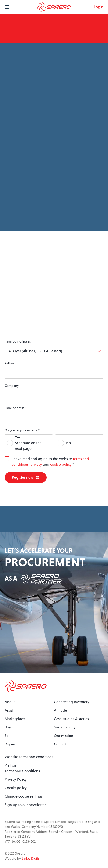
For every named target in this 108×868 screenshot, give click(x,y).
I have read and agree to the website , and (50, 462)
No (68, 443)
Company (12, 386)
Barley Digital (31, 858)
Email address (15, 408)
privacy (36, 464)
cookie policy (61, 464)
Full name (12, 363)
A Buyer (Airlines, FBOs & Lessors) (35, 351)
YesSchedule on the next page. (28, 443)
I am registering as (18, 341)
